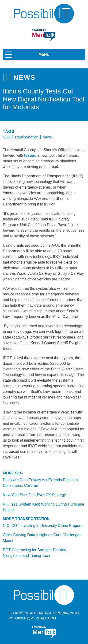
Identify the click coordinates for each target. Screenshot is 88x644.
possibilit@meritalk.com (32, 618)
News (47, 137)
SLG (7, 137)
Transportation (26, 137)
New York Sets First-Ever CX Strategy (34, 495)
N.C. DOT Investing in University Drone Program (43, 526)
